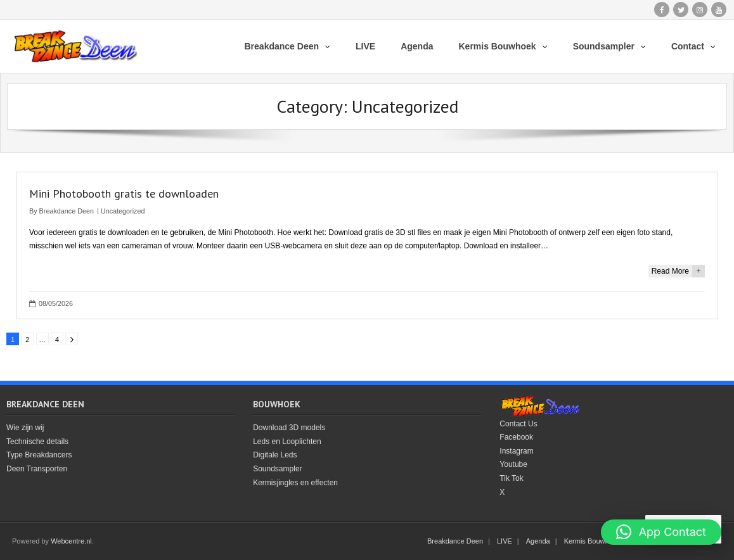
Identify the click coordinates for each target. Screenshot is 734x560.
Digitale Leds (275, 455)
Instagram (516, 451)
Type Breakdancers (39, 455)
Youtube (513, 464)
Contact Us (518, 424)
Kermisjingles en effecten (295, 483)
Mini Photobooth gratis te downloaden (124, 194)
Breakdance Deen (67, 211)
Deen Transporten (37, 469)
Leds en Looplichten (287, 442)
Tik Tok (511, 478)
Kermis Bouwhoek (592, 541)
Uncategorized (123, 211)
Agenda (538, 541)
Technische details (37, 442)
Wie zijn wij (25, 428)
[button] (661, 532)
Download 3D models (289, 428)
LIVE (505, 541)
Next (72, 339)
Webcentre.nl (71, 541)
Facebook (516, 437)
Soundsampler (277, 469)
